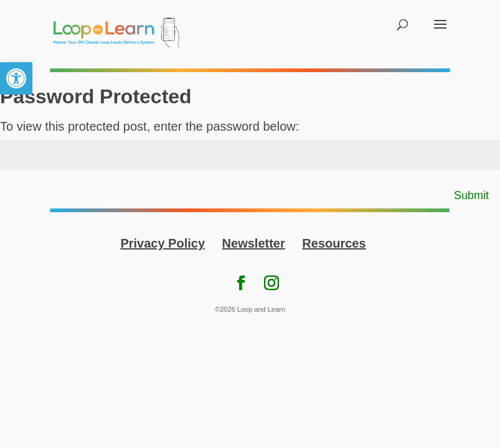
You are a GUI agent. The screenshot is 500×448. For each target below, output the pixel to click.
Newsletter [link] (254, 243)
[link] (16, 78)
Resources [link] (334, 243)
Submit (471, 195)
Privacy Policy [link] (163, 243)
